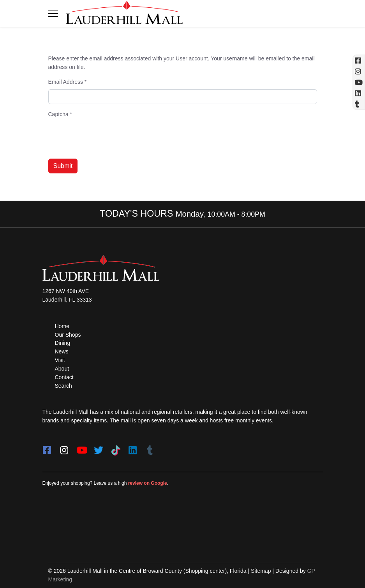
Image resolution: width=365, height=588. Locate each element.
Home (62, 326)
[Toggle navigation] (53, 14)
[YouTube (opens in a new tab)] (359, 82)
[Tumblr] (150, 448)
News (62, 351)
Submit (63, 166)
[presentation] (108, 137)
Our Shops (68, 335)
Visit (60, 360)
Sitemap (261, 571)
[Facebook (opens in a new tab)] (359, 60)
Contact (64, 377)
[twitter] (99, 448)
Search (63, 386)
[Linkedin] (359, 93)
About (62, 369)
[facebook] (47, 448)
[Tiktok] (116, 448)
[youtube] (81, 448)
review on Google (148, 483)
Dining (63, 343)
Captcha (60, 114)
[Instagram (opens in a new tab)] (359, 71)
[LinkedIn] (133, 448)
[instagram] (64, 448)
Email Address (68, 82)
